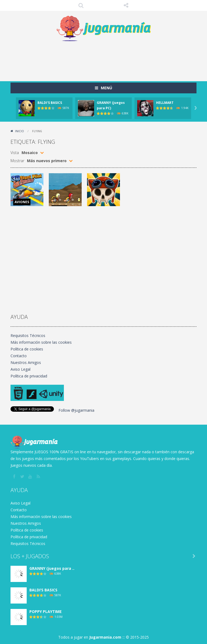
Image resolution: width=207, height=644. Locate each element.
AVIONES (22, 202)
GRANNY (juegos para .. (52, 568)
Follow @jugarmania (76, 410)
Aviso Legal (20, 369)
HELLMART (165, 103)
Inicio (20, 131)
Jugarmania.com (105, 637)
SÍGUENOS (126, 5)
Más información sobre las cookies (41, 342)
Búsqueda (81, 5)
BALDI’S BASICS (50, 103)
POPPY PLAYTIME (46, 611)
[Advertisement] (109, 60)
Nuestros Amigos (26, 362)
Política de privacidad (29, 376)
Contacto (19, 356)
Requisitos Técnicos (28, 335)
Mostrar (17, 161)
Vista (15, 153)
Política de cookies (27, 349)
